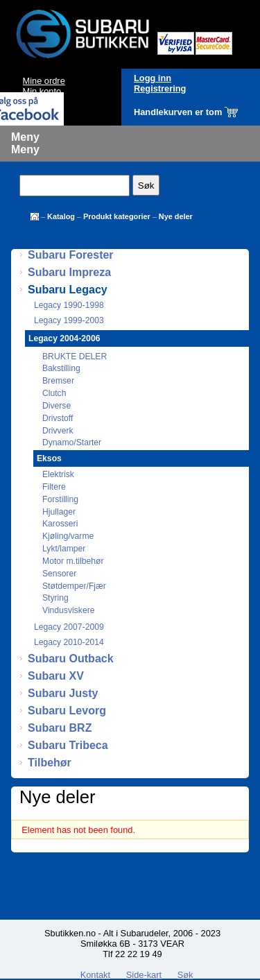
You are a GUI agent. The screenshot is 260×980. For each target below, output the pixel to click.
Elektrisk (58, 474)
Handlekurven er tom (178, 112)
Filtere (54, 487)
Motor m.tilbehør (73, 561)
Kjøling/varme (68, 536)
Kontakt (95, 975)
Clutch (54, 393)
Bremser (58, 381)
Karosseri (60, 524)
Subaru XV (56, 676)
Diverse (57, 406)
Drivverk (58, 431)
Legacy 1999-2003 (69, 320)
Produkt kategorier (117, 216)
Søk (185, 975)
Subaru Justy (63, 693)
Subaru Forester (71, 255)
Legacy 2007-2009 (69, 627)
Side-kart (144, 975)
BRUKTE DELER (75, 356)
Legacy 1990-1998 (69, 305)
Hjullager (59, 512)
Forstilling (60, 499)
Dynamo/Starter (72, 442)
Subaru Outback (71, 659)
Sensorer (59, 574)
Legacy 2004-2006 (64, 338)
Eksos (49, 458)
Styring (55, 598)
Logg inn (153, 78)
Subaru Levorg (67, 711)
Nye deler (176, 216)
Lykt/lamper (64, 549)
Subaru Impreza (69, 272)
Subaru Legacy (68, 290)
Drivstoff (58, 418)
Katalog (61, 216)
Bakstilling (61, 368)
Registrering (160, 88)
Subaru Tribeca (68, 745)
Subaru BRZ (60, 728)
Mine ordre (44, 81)
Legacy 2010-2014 (69, 642)
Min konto (42, 91)
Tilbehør (50, 763)
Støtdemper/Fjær (74, 586)
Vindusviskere (68, 610)
